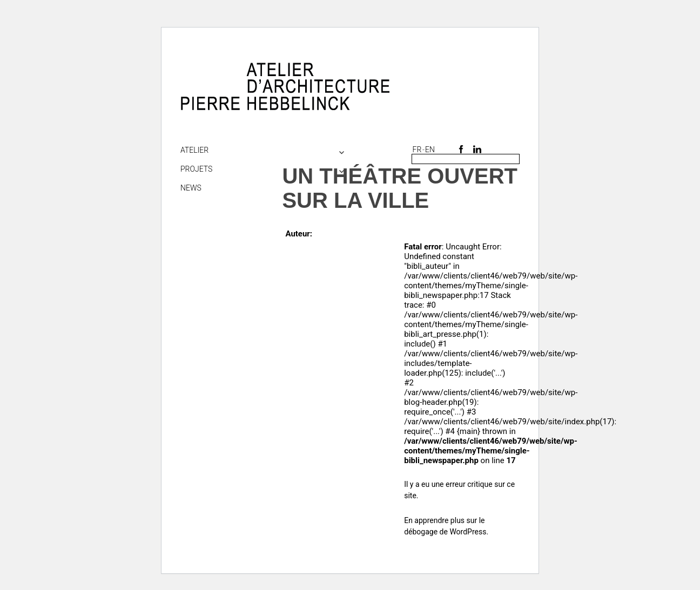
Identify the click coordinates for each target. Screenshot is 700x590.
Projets (196, 169)
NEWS (191, 188)
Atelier (194, 150)
